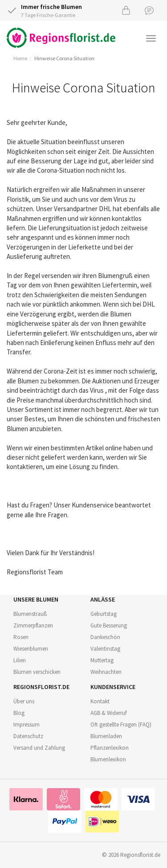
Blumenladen (106, 736)
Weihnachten (106, 672)
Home (20, 58)
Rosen (21, 637)
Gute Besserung (109, 625)
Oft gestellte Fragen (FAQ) (121, 725)
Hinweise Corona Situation (64, 58)
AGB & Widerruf (108, 713)
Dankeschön (105, 637)
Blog (19, 713)
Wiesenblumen (31, 649)
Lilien (20, 660)
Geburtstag (104, 614)
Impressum (26, 725)
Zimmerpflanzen (33, 625)
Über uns (24, 701)
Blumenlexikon (108, 759)
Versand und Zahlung (39, 748)
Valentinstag (105, 649)
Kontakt (100, 701)
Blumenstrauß (30, 614)
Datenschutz (28, 736)
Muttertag (102, 660)
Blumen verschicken (37, 672)
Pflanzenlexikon (110, 748)
